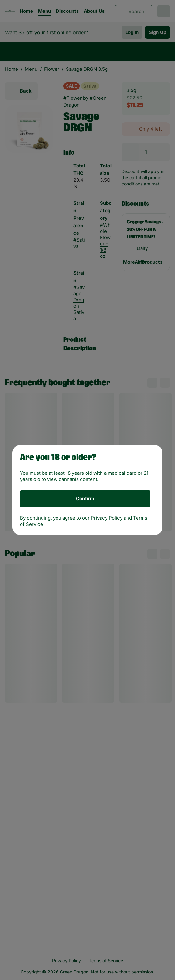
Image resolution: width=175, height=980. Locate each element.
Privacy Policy (107, 518)
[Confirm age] (85, 499)
